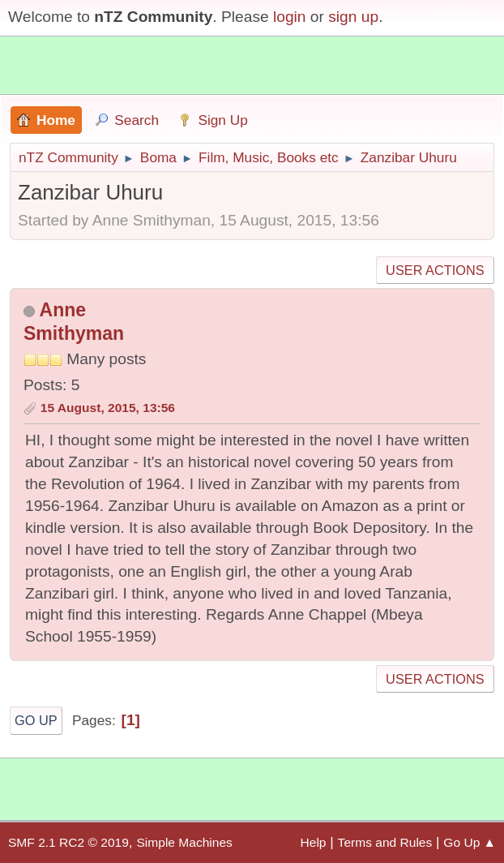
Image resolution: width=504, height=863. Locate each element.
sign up (353, 17)
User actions (435, 270)
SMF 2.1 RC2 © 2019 (68, 842)
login (290, 17)
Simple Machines (184, 842)
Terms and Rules (385, 842)
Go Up (36, 720)
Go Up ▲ (470, 842)
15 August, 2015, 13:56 (108, 408)
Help (314, 842)
